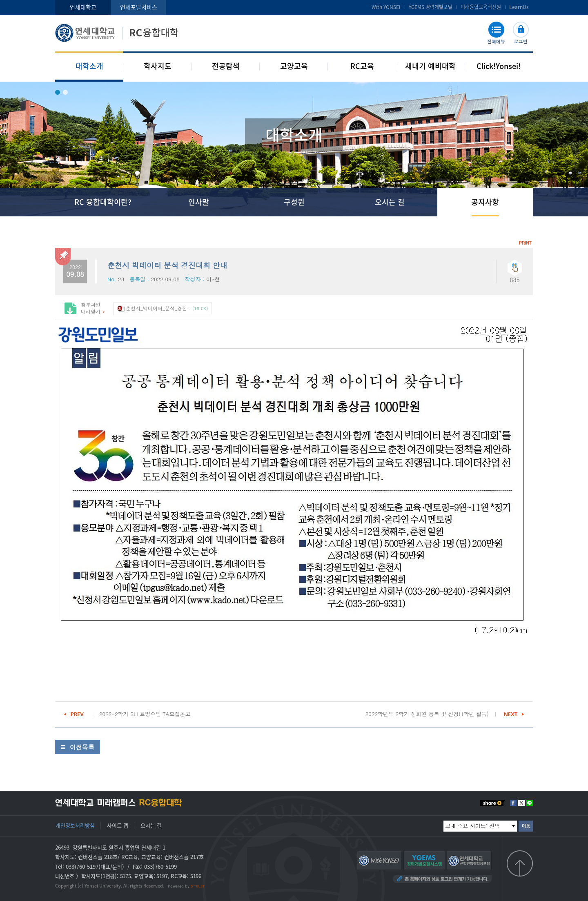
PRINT (525, 243)
